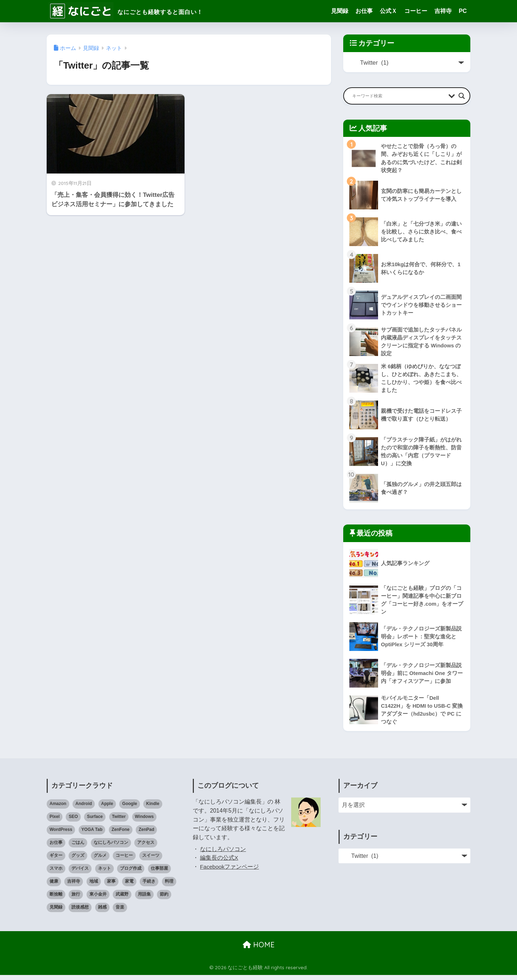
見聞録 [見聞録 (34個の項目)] (56, 912)
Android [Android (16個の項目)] (84, 809)
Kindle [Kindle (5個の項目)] (153, 809)
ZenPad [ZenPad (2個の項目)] (146, 835)
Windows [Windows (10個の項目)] (145, 822)
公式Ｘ (388, 11)
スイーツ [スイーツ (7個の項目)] (151, 860)
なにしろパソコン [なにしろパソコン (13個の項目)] (111, 847)
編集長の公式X (219, 863)
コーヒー (416, 11)
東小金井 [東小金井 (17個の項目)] (98, 899)
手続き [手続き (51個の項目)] (149, 886)
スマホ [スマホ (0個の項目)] (56, 873)
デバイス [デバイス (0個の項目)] (80, 873)
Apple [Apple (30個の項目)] (107, 809)
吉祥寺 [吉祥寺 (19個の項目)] (74, 886)
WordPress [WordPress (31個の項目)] (61, 835)
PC (463, 11)
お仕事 (364, 11)
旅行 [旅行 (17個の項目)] (76, 899)
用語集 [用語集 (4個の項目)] (144, 899)
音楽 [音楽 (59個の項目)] (120, 912)
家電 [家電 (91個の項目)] (129, 886)
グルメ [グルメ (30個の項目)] (100, 860)
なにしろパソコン (223, 854)
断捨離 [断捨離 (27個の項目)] (56, 899)
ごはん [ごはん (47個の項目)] (78, 847)
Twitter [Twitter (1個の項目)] (119, 822)
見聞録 (340, 11)
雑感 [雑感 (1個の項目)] (102, 912)
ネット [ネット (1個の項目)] (104, 873)
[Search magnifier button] (462, 96)
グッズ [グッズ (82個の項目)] (78, 860)
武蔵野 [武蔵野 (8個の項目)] (122, 899)
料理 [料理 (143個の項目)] (169, 886)
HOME (259, 950)
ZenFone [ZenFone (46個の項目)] (121, 835)
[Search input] (399, 96)
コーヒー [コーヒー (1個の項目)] (124, 860)
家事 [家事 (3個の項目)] (111, 886)
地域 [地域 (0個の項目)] (94, 886)
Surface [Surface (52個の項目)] (95, 822)
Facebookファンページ (230, 872)
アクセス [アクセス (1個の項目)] (146, 847)
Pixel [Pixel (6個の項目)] (55, 822)
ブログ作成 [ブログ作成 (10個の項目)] (131, 873)
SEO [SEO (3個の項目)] (73, 822)
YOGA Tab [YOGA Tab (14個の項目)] (92, 835)
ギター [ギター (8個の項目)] (56, 860)
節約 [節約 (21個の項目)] (164, 899)
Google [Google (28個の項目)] (129, 809)
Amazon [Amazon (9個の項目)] (58, 809)
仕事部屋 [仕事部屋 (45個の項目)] (159, 873)
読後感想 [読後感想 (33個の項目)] (80, 912)
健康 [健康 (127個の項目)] (54, 886)
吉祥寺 (443, 11)
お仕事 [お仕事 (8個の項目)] (56, 847)
